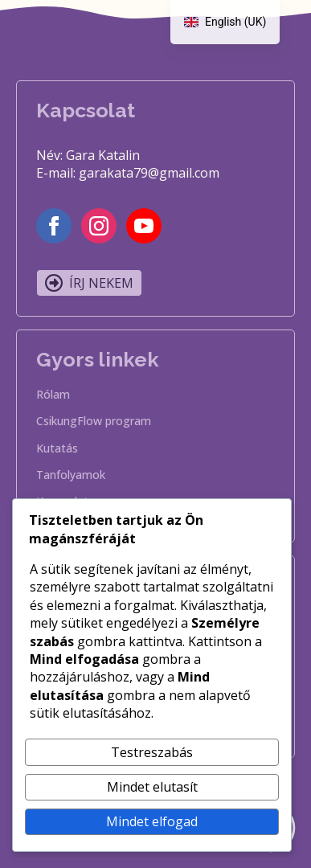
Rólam (53, 395)
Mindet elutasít (152, 787)
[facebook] (54, 226)
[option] (225, 22)
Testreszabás (152, 752)
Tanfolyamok (71, 476)
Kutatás (57, 449)
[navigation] (225, 22)
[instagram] (99, 226)
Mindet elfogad (152, 821)
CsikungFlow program (94, 422)
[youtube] (144, 226)
